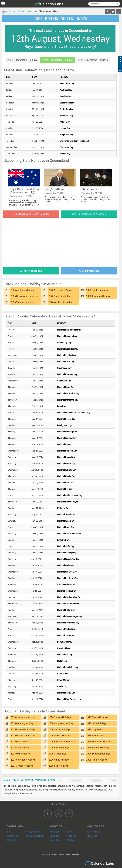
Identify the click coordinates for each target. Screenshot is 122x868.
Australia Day (66, 90)
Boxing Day (65, 154)
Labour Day (65, 128)
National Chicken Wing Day (69, 597)
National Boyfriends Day (68, 623)
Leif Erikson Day (65, 642)
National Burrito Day (66, 476)
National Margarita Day (68, 400)
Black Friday (63, 674)
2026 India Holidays (96, 723)
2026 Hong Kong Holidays (61, 723)
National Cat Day (65, 655)
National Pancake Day (67, 374)
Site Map (12, 840)
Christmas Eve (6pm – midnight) (74, 141)
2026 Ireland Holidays (59, 729)
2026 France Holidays (97, 717)
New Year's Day (67, 84)
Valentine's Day (64, 381)
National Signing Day (67, 355)
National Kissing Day (67, 553)
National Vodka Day (66, 629)
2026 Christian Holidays (23, 760)
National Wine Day (65, 521)
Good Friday (65, 96)
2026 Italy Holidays (96, 729)
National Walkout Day (67, 438)
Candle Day (62, 686)
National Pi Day (64, 444)
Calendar (54, 836)
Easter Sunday (66, 109)
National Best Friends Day (69, 534)
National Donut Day (66, 527)
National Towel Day (66, 514)
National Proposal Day (67, 451)
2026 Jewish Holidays (22, 766)
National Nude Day (66, 565)
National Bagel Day (66, 387)
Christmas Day (66, 147)
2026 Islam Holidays (97, 760)
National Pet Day (65, 489)
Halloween (62, 661)
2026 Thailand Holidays (98, 748)
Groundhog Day (64, 343)
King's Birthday (67, 135)
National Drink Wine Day (68, 393)
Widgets (69, 832)
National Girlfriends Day (68, 604)
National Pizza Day (66, 362)
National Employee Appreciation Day (74, 413)
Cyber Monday (64, 680)
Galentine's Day (64, 368)
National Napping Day (67, 432)
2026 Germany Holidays (23, 723)
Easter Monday (67, 116)
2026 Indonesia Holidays (23, 729)
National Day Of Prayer (68, 502)
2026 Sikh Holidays (58, 766)
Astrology (55, 832)
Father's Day (63, 540)
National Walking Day (67, 470)
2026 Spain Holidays (59, 748)
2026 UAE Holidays (20, 754)
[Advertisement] (60, 242)
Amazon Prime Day (66, 585)
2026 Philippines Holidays (62, 742)
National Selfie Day (66, 546)
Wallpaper (71, 836)
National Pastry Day (66, 693)
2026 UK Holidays (57, 754)
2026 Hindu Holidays (59, 760)
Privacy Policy (32, 832)
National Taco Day (65, 635)
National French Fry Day (68, 559)
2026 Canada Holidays (60, 717)
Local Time (55, 840)
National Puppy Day (66, 457)
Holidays (12, 11)
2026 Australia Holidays (23, 717)
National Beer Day (65, 483)
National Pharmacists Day (69, 330)
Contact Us (13, 836)
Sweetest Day (64, 648)
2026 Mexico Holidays (59, 736)
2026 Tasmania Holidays (99, 296)
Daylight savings (65, 425)
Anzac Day (65, 122)
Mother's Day (63, 508)
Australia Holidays (27, 11)
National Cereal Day (66, 419)
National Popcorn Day (67, 336)
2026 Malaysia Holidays (23, 736)
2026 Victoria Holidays (22, 302)
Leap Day (61, 406)
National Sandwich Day (68, 667)
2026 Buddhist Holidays (98, 754)
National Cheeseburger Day (70, 616)
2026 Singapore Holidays (99, 742)
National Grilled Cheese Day (70, 495)
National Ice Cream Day (68, 578)
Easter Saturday (67, 103)
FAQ (9, 832)
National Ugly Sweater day (69, 699)
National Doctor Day (66, 464)
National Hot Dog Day (67, 572)
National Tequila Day (66, 591)
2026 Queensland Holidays (24, 296)
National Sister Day (66, 610)
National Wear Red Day (68, 349)
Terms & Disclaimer (34, 836)
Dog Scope (92, 836)
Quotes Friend (93, 832)
